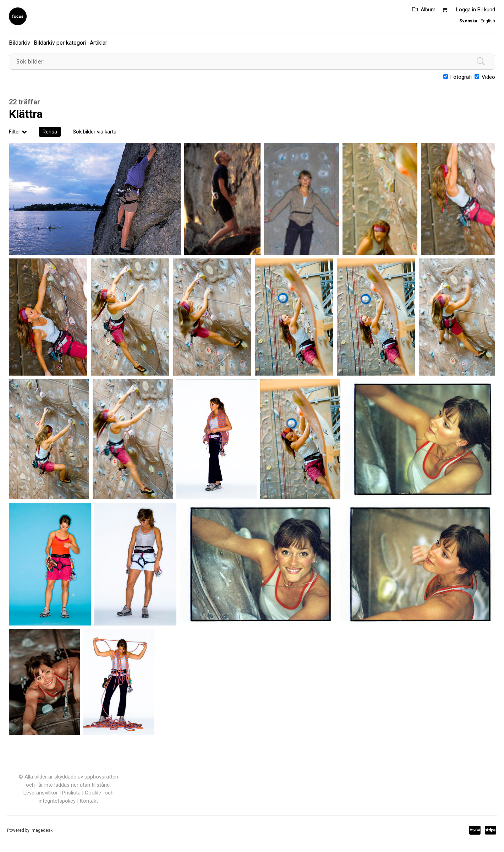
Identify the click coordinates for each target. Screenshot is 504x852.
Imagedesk (42, 830)
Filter (18, 132)
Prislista (71, 793)
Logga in (466, 10)
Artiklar (98, 43)
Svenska (468, 21)
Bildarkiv (20, 43)
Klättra (26, 114)
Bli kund (486, 10)
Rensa (50, 132)
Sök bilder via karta (95, 132)
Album (428, 10)
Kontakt (89, 801)
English (488, 21)
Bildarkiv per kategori (60, 43)
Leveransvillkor (41, 793)
